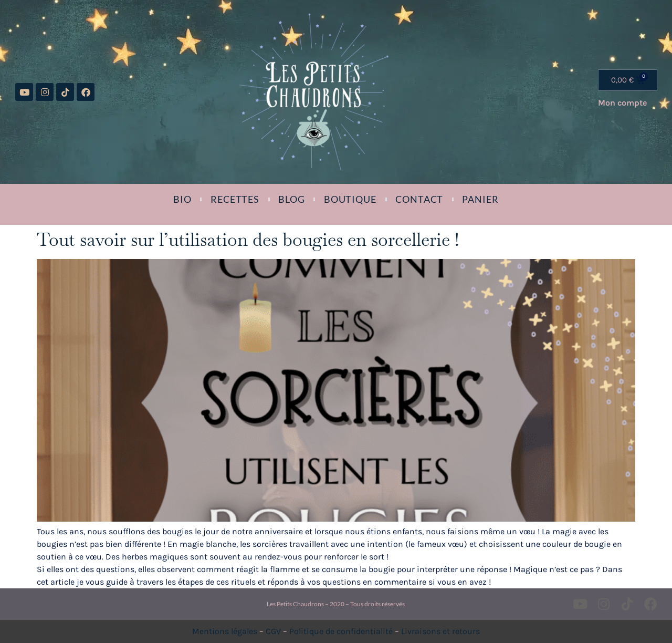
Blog (292, 199)
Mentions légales (225, 631)
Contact (419, 199)
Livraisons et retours (440, 631)
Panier (480, 199)
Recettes (235, 199)
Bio (182, 199)
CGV (273, 631)
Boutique (350, 199)
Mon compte (622, 103)
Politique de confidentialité (341, 631)
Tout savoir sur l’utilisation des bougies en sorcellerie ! (248, 240)
